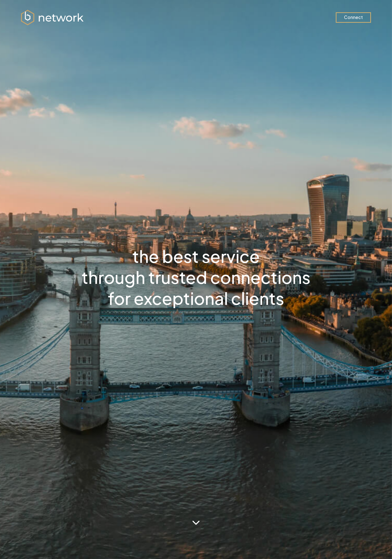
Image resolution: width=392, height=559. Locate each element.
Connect (353, 17)
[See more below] (196, 523)
